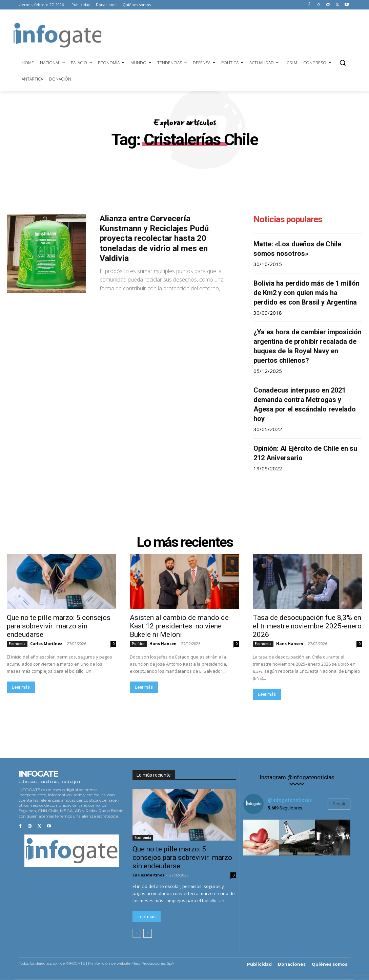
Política (138, 644)
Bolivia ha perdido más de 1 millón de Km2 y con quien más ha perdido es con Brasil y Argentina (306, 293)
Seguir (339, 804)
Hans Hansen (163, 644)
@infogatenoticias (290, 800)
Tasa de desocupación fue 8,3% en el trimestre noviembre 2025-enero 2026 (307, 626)
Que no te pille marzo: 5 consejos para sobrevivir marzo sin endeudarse (59, 626)
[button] (343, 63)
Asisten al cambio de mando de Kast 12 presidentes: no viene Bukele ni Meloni (179, 626)
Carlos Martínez (46, 644)
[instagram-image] (261, 838)
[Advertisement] (224, 34)
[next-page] (148, 934)
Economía (17, 644)
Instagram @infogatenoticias (297, 778)
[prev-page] (137, 934)
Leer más (21, 687)
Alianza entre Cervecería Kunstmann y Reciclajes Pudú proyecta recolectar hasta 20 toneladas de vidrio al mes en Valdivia (154, 238)
